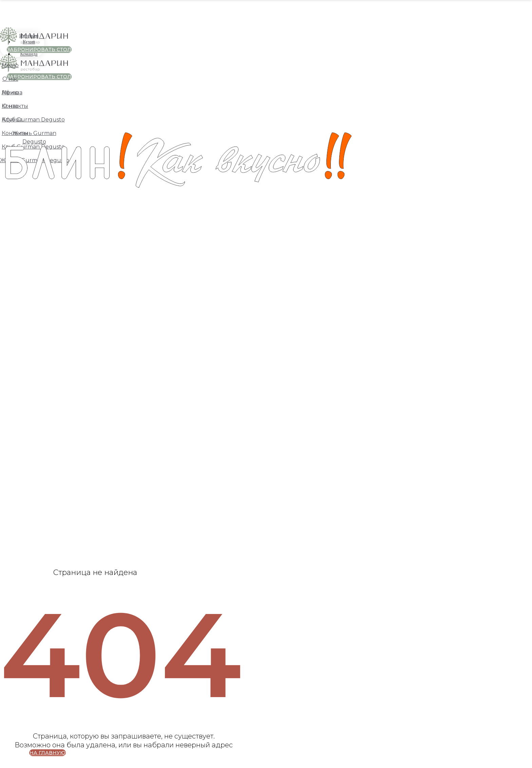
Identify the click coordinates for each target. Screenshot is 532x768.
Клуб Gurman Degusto (33, 147)
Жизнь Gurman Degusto (35, 160)
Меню (10, 65)
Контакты (15, 106)
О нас (10, 79)
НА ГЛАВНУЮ (47, 753)
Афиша (12, 92)
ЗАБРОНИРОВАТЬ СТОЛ (39, 50)
